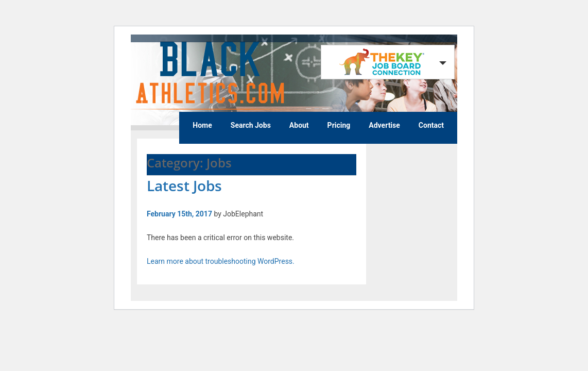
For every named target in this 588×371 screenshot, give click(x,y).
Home (202, 125)
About (299, 125)
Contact (431, 125)
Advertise (384, 125)
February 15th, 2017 (179, 214)
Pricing (339, 125)
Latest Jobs (184, 185)
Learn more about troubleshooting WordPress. (221, 261)
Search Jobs (251, 125)
